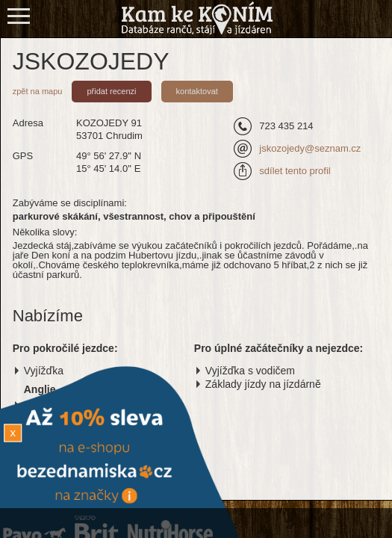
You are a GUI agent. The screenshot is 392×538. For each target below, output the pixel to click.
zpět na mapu (38, 91)
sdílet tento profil (295, 171)
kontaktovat (197, 91)
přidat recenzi (111, 91)
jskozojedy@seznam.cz (310, 148)
